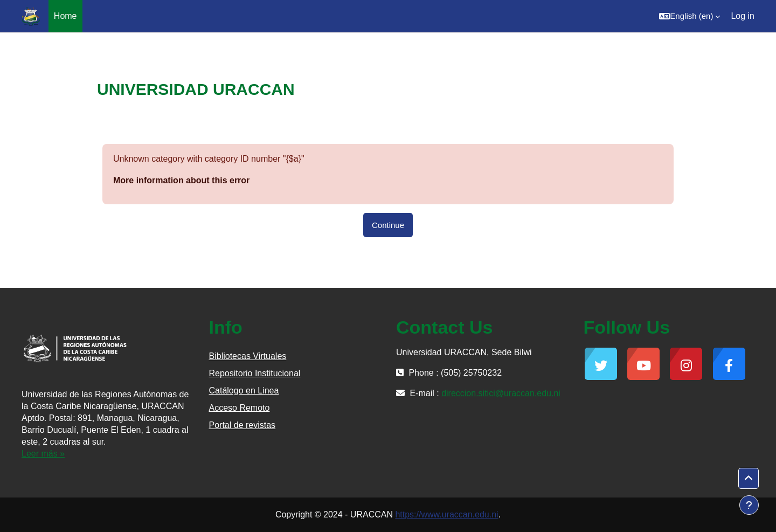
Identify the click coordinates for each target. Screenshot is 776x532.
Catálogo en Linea (244, 391)
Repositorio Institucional (255, 373)
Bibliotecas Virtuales (248, 356)
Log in (743, 16)
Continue (388, 225)
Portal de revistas (242, 425)
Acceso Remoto (240, 408)
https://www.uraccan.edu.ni (446, 514)
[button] (690, 16)
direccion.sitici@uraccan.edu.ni (501, 393)
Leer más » (43, 454)
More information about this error (181, 180)
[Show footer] (749, 505)
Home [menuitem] (65, 16)
